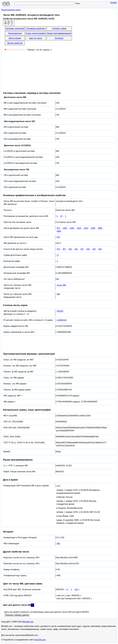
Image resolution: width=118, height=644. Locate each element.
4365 (59, 231)
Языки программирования (59, 33)
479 (58, 249)
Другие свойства (15, 43)
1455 (65, 228)
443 (94, 249)
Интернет (59, 38)
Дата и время (15, 38)
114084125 (62, 320)
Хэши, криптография (36, 33)
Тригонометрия (15, 33)
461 (76, 249)
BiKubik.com (28, 622)
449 (88, 249)
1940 (72, 228)
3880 (100, 228)
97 (61, 216)
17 (58, 255)
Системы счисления (15, 28)
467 (64, 249)
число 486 (61, 285)
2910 (86, 228)
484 (58, 294)
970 (58, 228)
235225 (60, 311)
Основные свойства (36, 28)
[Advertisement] (24, 70)
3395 (93, 228)
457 (82, 249)
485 (58, 544)
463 (70, 249)
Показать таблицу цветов (17, 615)
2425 (79, 228)
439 (100, 249)
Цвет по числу (36, 38)
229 (76, 589)
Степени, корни (59, 28)
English (114, 3)
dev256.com (40, 640)
